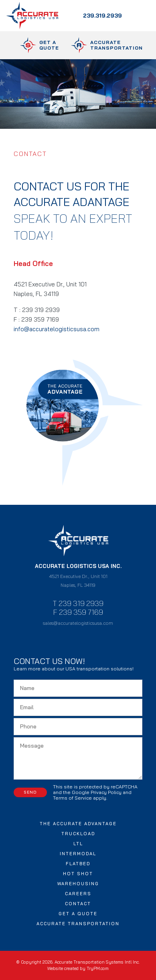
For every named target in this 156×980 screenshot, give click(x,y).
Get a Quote (78, 914)
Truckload (78, 834)
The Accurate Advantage (78, 824)
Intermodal (78, 854)
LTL (78, 844)
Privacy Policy (106, 792)
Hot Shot (78, 874)
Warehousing (78, 884)
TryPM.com (98, 968)
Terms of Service (72, 798)
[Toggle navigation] (139, 16)
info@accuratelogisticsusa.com (57, 329)
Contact (78, 904)
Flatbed (78, 864)
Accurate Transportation (78, 924)
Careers (78, 894)
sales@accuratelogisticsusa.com (78, 623)
